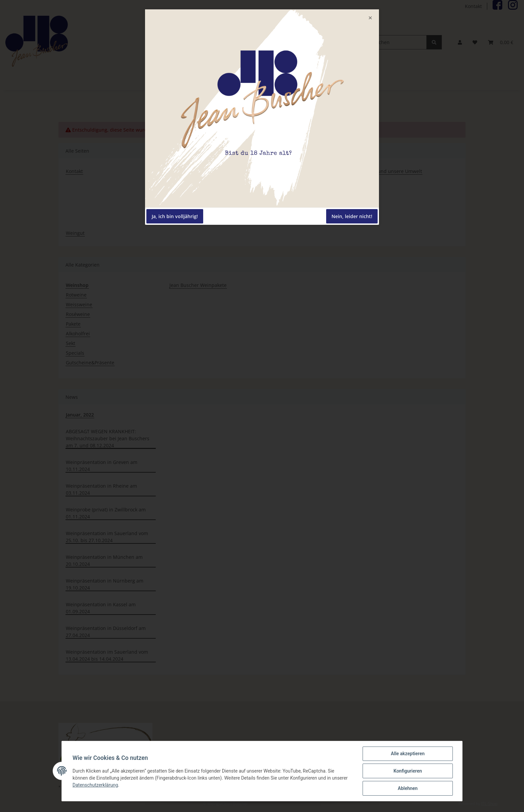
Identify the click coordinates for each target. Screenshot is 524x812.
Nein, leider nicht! (352, 216)
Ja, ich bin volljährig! (175, 216)
